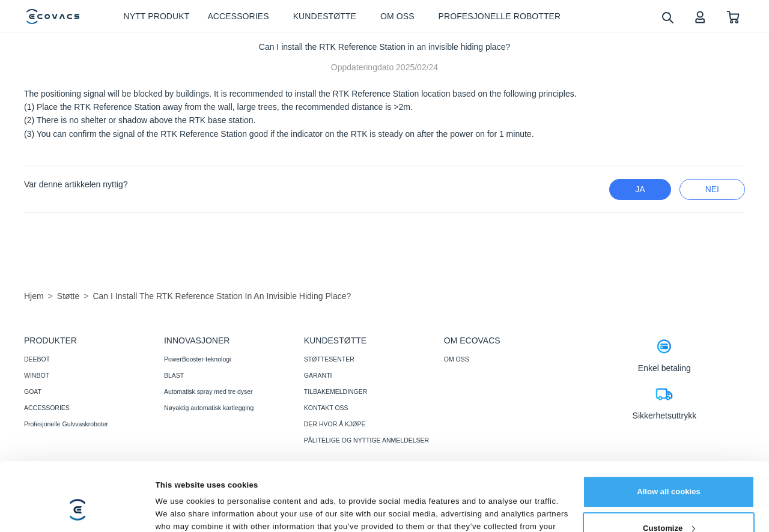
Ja (640, 189)
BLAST (174, 375)
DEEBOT (37, 359)
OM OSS (457, 359)
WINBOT (37, 375)
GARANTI (318, 375)
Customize (669, 470)
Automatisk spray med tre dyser (208, 391)
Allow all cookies (669, 433)
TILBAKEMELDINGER (336, 391)
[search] (667, 17)
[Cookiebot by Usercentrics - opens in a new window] (78, 510)
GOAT (33, 391)
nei (712, 189)
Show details (180, 509)
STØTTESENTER (329, 359)
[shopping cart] (733, 17)
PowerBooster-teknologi (197, 359)
